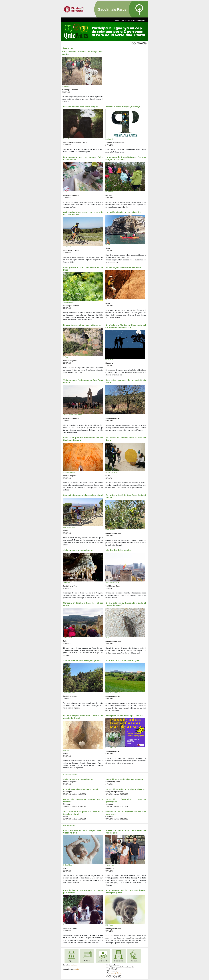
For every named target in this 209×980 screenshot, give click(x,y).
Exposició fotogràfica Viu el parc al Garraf (125, 789)
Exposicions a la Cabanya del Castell (81, 789)
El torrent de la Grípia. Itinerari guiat (122, 660)
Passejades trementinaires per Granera (124, 716)
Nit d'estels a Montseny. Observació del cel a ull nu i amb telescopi (126, 326)
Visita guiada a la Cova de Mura (78, 550)
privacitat (77, 969)
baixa (76, 965)
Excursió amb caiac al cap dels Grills (123, 212)
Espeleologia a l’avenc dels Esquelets (123, 267)
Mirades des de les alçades (118, 550)
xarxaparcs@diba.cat (115, 973)
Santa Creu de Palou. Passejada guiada (82, 660)
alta (72, 965)
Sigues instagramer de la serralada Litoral (83, 495)
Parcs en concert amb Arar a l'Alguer (81, 107)
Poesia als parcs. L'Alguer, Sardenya (123, 107)
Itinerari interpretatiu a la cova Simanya (82, 325)
